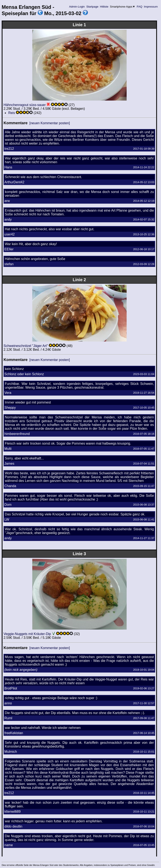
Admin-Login (77, 7)
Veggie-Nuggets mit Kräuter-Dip (27, 634)
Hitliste (104, 7)
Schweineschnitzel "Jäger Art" (26, 346)
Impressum (151, 7)
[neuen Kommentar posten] (50, 123)
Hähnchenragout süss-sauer (25, 105)
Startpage (92, 7)
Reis (12, 113)
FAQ (140, 7)
